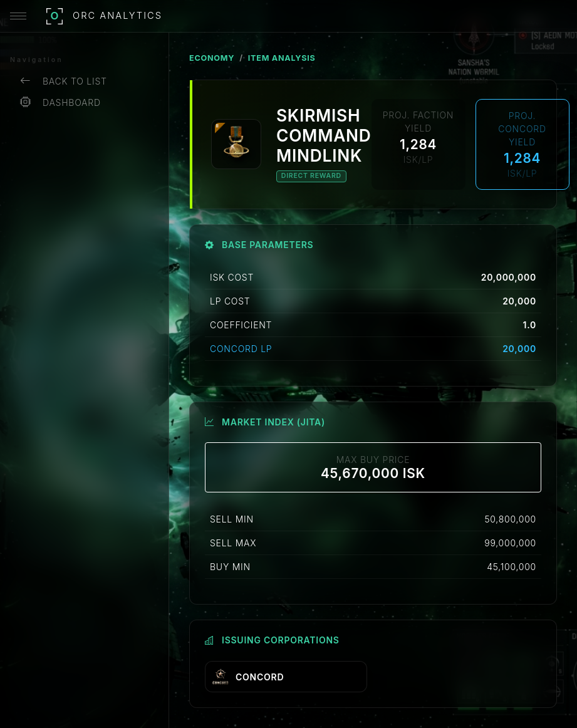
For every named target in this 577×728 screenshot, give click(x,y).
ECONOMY (212, 58)
